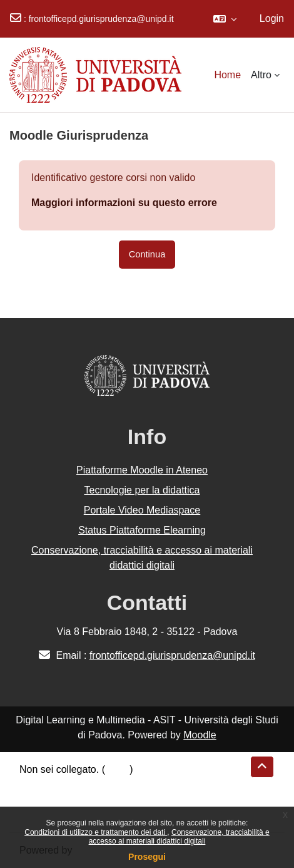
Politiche (38, 799)
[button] (225, 19)
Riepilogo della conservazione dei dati (104, 784)
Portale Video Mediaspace (142, 510)
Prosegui (147, 857)
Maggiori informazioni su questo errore (124, 203)
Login (272, 18)
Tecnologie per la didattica (142, 490)
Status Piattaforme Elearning (142, 530)
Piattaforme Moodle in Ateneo (142, 470)
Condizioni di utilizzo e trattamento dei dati (96, 832)
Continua (147, 254)
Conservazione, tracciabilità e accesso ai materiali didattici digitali (179, 837)
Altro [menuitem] (261, 75)
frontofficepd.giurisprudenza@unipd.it (101, 19)
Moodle (200, 735)
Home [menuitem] (227, 75)
